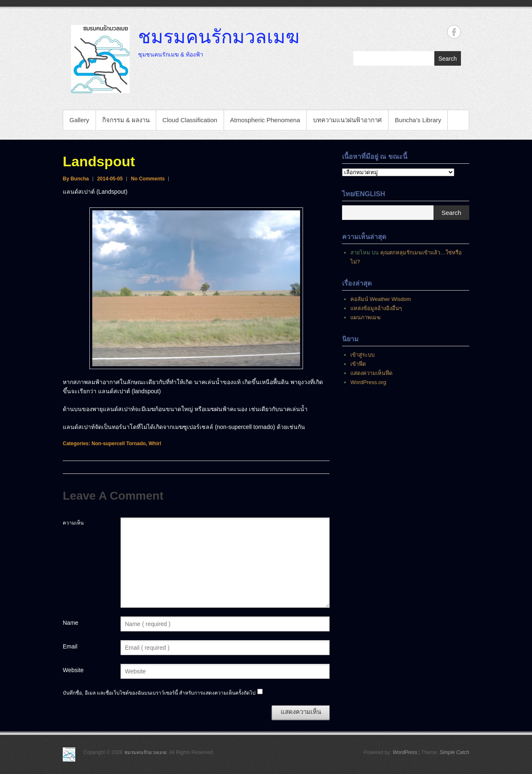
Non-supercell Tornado (118, 444)
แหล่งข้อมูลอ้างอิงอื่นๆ (376, 308)
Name (70, 623)
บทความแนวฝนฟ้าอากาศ (347, 120)
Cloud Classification (190, 120)
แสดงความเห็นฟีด (371, 373)
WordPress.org (368, 382)
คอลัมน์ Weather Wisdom (381, 299)
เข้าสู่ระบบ (362, 355)
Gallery (79, 120)
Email (70, 646)
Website (73, 670)
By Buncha (76, 179)
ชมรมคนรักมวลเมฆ (219, 36)
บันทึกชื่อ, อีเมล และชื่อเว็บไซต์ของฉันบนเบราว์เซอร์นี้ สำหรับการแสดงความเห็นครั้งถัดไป (159, 693)
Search (448, 59)
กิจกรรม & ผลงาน (126, 120)
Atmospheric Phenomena (265, 120)
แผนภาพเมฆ (366, 317)
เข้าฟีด (358, 364)
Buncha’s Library (418, 120)
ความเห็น (73, 523)
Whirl (155, 444)
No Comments (148, 179)
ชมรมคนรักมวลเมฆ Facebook (454, 32)
